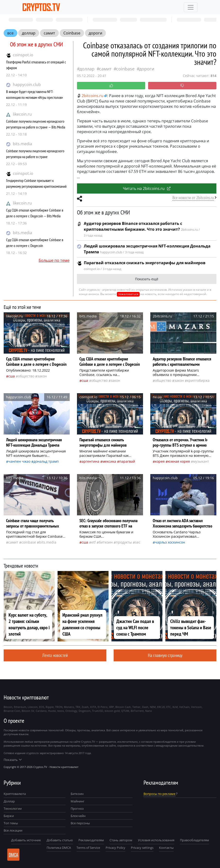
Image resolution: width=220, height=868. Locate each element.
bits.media (22, 144)
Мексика (109, 461)
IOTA (93, 707)
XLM (175, 707)
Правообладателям (195, 840)
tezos (61, 711)
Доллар (9, 801)
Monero (69, 707)
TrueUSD (98, 711)
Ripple (50, 707)
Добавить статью (60, 840)
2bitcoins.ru (90, 96)
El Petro (103, 707)
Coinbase (72, 33)
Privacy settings (142, 848)
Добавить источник (26, 840)
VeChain (184, 707)
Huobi (52, 711)
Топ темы (11, 823)
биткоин (106, 542)
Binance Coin (12, 711)
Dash (145, 707)
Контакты (166, 848)
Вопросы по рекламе (159, 794)
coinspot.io (23, 55)
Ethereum (20, 707)
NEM (153, 707)
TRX (78, 707)
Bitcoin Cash (123, 707)
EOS (42, 707)
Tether (136, 707)
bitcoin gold (112, 711)
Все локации (13, 830)
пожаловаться (128, 294)
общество (26, 376)
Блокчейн (78, 816)
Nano (149, 711)
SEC (138, 542)
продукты (124, 542)
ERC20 (161, 707)
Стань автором (121, 840)
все (10, 33)
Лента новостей (55, 655)
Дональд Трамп (46, 461)
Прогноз (77, 808)
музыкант (201, 461)
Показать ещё (147, 279)
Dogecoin (85, 711)
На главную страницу (165, 655)
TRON (59, 707)
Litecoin (33, 707)
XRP (111, 707)
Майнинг (78, 801)
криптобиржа (198, 380)
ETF (93, 542)
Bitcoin (8, 707)
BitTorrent (137, 711)
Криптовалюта (15, 794)
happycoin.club (27, 85)
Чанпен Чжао (19, 461)
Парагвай (127, 461)
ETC (169, 707)
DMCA (13, 855)
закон (42, 376)
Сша (12, 376)
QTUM (125, 711)
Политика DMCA (59, 848)
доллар (29, 33)
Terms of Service (88, 848)
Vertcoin (196, 707)
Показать (13, 760)
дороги (95, 33)
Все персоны (80, 823)
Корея (160, 461)
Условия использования (156, 840)
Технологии (13, 808)
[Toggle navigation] (191, 7)
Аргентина (90, 461)
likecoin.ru (22, 114)
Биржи (9, 816)
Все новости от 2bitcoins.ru (193, 198)
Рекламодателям (91, 840)
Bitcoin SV (28, 711)
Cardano (41, 711)
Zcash (85, 707)
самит (49, 33)
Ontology (71, 711)
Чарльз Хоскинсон (170, 542)
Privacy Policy (115, 848)
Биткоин (77, 794)
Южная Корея (179, 461)
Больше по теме (54, 260)
